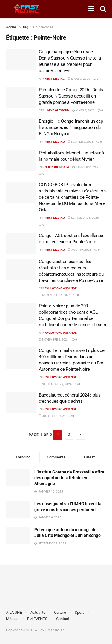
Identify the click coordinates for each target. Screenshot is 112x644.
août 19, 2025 (80, 250)
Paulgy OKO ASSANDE (61, 288)
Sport (79, 612)
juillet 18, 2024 (52, 416)
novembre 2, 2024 (54, 340)
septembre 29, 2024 (55, 384)
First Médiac (55, 79)
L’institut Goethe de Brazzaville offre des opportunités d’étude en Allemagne (69, 478)
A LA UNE (14, 612)
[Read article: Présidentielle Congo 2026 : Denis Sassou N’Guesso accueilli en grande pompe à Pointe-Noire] (21, 98)
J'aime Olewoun (57, 110)
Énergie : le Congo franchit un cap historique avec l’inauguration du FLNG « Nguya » (71, 127)
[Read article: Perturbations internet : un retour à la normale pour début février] (21, 161)
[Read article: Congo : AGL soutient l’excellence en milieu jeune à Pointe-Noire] (21, 243)
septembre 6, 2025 (83, 218)
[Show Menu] (91, 9)
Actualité (38, 612)
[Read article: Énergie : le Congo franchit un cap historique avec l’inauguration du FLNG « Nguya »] (21, 129)
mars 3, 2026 (79, 79)
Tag (25, 27)
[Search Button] (103, 9)
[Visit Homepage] (27, 9)
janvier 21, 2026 (86, 167)
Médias (12, 619)
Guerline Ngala (57, 167)
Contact (63, 619)
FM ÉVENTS (37, 619)
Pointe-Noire (43, 27)
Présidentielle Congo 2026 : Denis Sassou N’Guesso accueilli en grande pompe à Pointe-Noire (71, 96)
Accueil (12, 27)
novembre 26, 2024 (55, 295)
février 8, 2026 (81, 142)
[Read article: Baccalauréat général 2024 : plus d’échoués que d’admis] (21, 403)
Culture (60, 612)
